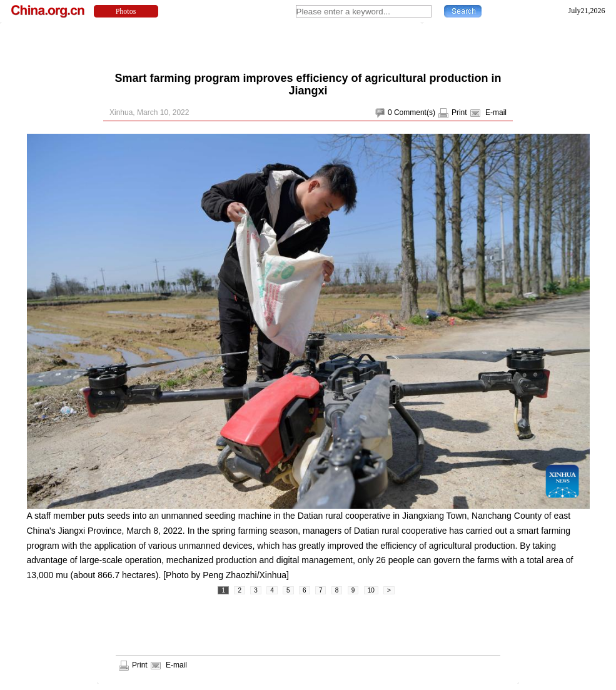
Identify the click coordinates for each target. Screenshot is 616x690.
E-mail (496, 112)
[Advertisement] (308, 44)
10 (371, 590)
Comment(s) (415, 112)
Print (459, 112)
